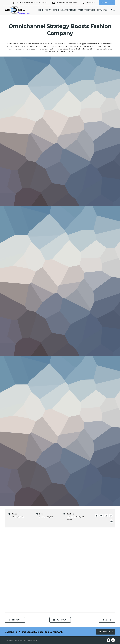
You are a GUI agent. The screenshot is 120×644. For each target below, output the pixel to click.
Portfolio (60, 620)
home (41, 10)
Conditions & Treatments (64, 10)
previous (15, 620)
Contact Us (102, 10)
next (107, 620)
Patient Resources (86, 10)
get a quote (106, 632)
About (48, 10)
